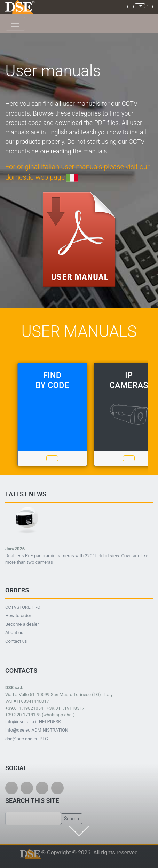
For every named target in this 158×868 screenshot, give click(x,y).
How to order (18, 616)
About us (14, 633)
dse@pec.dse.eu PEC (27, 739)
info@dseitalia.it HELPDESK (33, 722)
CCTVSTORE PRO (23, 607)
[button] (16, 538)
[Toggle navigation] (15, 24)
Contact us (16, 641)
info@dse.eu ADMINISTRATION (37, 730)
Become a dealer (22, 624)
